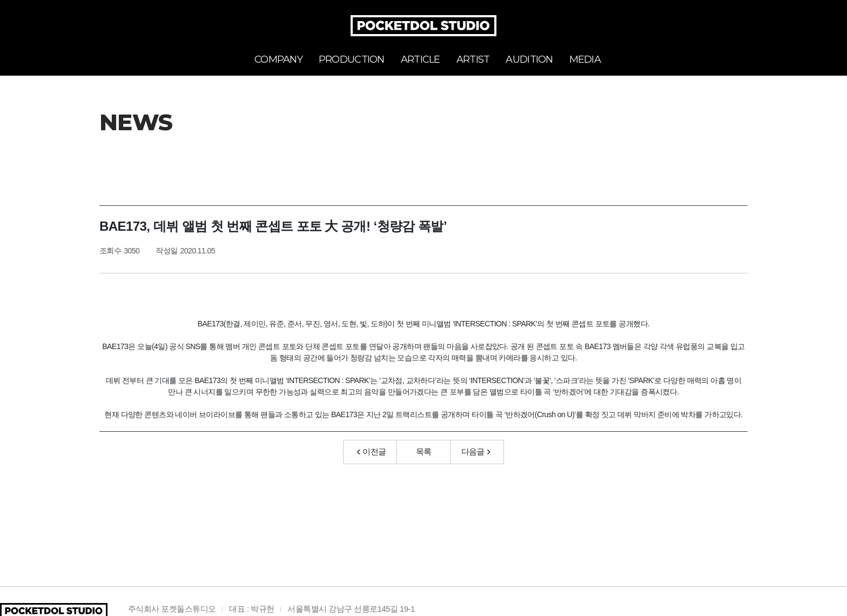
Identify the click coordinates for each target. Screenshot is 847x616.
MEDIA (585, 59)
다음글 (476, 451)
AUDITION (529, 59)
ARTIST (473, 59)
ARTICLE (421, 59)
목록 (424, 451)
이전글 (372, 451)
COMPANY (278, 59)
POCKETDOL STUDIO (423, 26)
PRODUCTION (352, 59)
